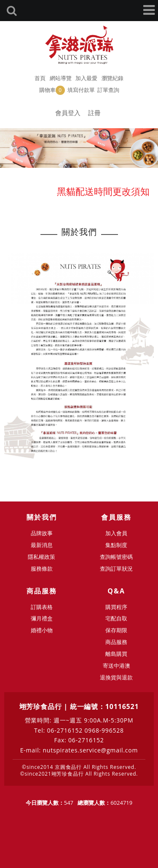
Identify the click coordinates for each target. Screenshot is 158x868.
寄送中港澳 (116, 666)
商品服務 (116, 642)
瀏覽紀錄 (112, 78)
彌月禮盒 (42, 618)
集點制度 (116, 545)
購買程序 (116, 607)
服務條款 (42, 569)
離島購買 (116, 654)
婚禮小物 (42, 630)
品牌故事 (42, 533)
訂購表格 (42, 607)
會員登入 (68, 113)
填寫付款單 (81, 90)
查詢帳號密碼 (116, 557)
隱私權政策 (42, 557)
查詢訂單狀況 (116, 569)
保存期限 (116, 630)
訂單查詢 (108, 90)
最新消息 (42, 545)
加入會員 (116, 533)
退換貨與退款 (116, 677)
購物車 (52, 90)
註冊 (94, 113)
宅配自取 (116, 618)
